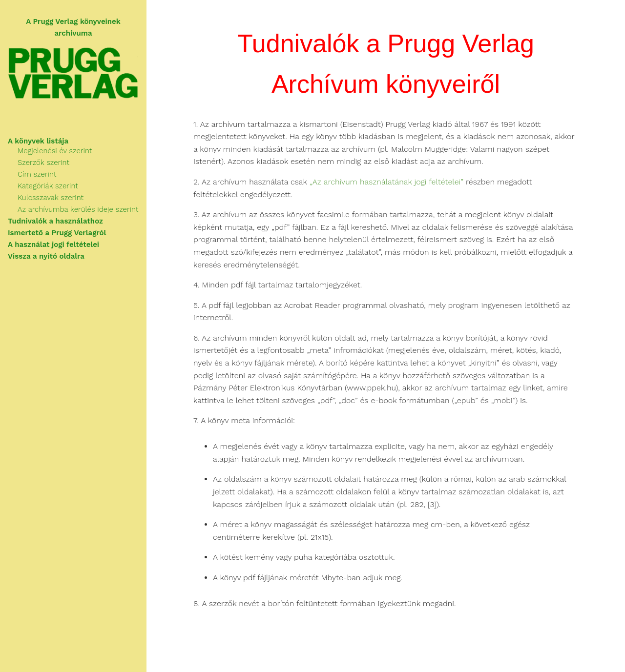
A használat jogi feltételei (53, 244)
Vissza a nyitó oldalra (46, 256)
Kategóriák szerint (48, 186)
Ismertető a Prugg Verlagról (57, 233)
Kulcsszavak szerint (51, 198)
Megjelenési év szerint (55, 151)
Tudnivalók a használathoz (55, 221)
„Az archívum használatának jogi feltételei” (386, 182)
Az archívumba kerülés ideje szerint (78, 209)
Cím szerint (37, 174)
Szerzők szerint (43, 163)
